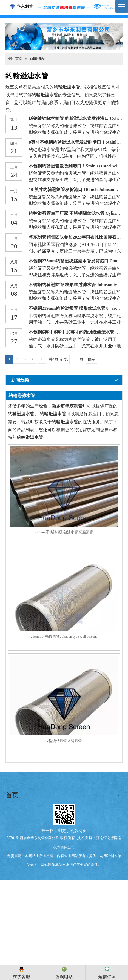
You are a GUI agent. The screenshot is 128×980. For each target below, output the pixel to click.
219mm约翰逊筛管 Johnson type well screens (64, 637)
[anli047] (64, 37)
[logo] (64, 7)
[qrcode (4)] (64, 813)
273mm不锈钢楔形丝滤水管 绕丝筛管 (64, 532)
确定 (92, 359)
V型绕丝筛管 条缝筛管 (64, 741)
